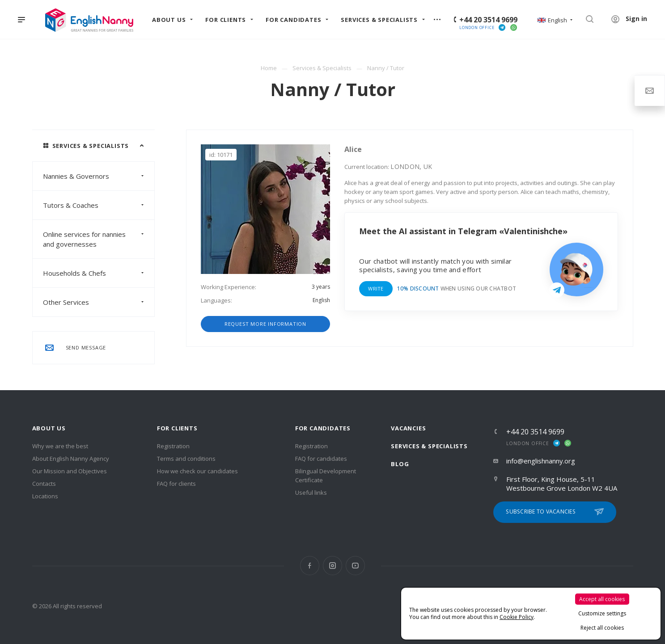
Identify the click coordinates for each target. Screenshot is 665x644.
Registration (173, 446)
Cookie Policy (517, 617)
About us (49, 428)
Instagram (332, 566)
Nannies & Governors (99, 176)
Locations (45, 496)
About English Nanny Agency (71, 459)
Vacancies (408, 428)
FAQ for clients (176, 484)
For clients (177, 428)
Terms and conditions (186, 459)
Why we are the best (60, 446)
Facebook (310, 566)
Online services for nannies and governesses (99, 239)
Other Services (99, 302)
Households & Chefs (99, 273)
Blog (400, 464)
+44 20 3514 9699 (488, 20)
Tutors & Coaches (99, 205)
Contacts (44, 484)
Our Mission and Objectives (70, 471)
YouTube (355, 566)
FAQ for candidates (321, 459)
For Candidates (323, 428)
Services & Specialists (429, 446)
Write (376, 288)
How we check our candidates (197, 471)
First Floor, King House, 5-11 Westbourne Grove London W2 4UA (562, 484)
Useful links (311, 492)
